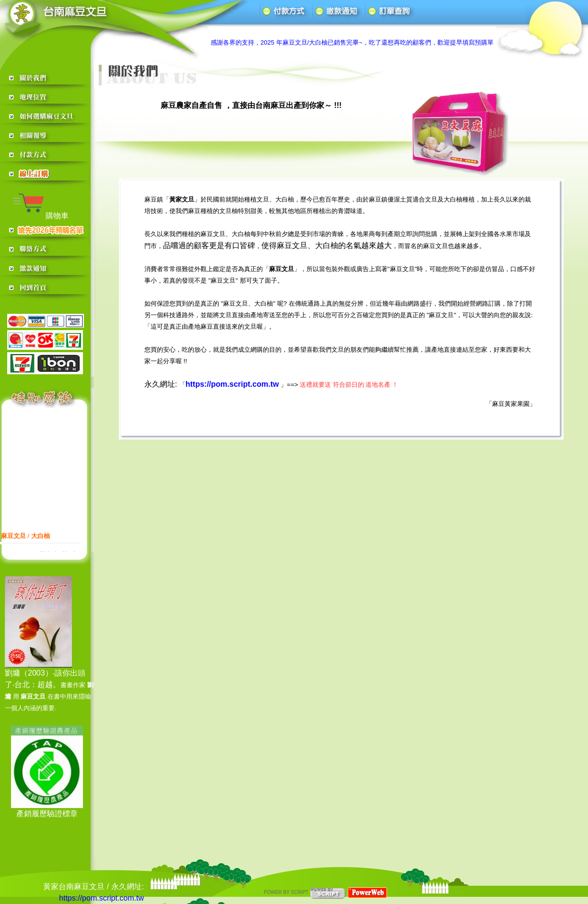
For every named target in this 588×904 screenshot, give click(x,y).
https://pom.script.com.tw (101, 898)
